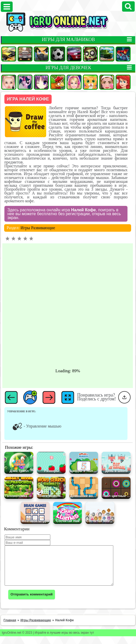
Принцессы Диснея (123, 82)
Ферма (58, 82)
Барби (74, 82)
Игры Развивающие (38, 228)
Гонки (25, 54)
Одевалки (9, 82)
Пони (25, 82)
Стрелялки (41, 54)
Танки (107, 54)
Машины (9, 54)
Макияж (107, 82)
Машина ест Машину (123, 54)
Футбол (58, 54)
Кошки (90, 82)
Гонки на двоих (74, 54)
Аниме (41, 82)
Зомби (90, 54)
